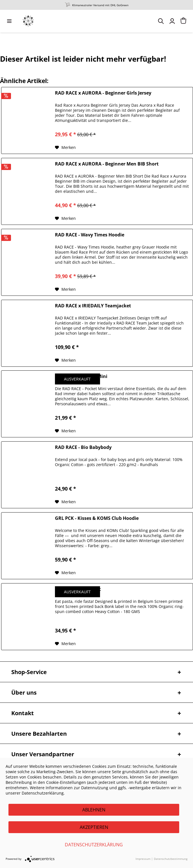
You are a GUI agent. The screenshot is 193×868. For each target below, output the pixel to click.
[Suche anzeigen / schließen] (161, 21)
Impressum (143, 859)
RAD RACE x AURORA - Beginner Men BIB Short (107, 164)
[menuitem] (9, 21)
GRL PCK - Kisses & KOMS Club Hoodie (97, 518)
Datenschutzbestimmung (171, 859)
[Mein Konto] (172, 21)
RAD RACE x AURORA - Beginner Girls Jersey (103, 93)
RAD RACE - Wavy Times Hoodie (90, 235)
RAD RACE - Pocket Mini (81, 376)
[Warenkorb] (183, 21)
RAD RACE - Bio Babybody (83, 447)
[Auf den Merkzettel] (65, 147)
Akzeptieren (94, 827)
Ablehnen (94, 810)
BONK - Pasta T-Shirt (78, 589)
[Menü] (9, 21)
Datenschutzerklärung (94, 845)
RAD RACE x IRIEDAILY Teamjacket (93, 306)
